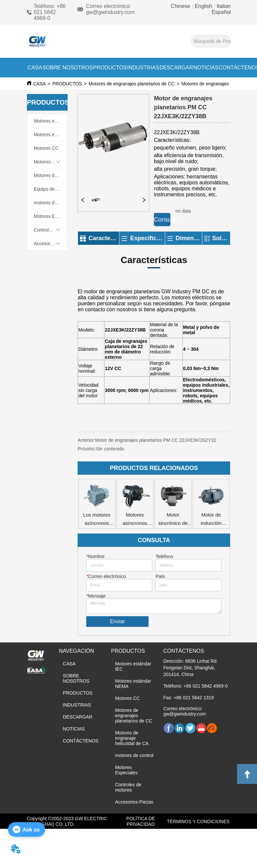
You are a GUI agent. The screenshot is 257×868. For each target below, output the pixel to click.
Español (221, 12)
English (203, 6)
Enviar (117, 621)
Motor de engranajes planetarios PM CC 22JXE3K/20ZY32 (156, 440)
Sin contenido (110, 449)
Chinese (181, 6)
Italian (223, 6)
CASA (35, 68)
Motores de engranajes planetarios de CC (131, 84)
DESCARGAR (176, 68)
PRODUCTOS (110, 68)
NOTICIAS (206, 68)
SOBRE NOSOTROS (68, 68)
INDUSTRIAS (143, 68)
